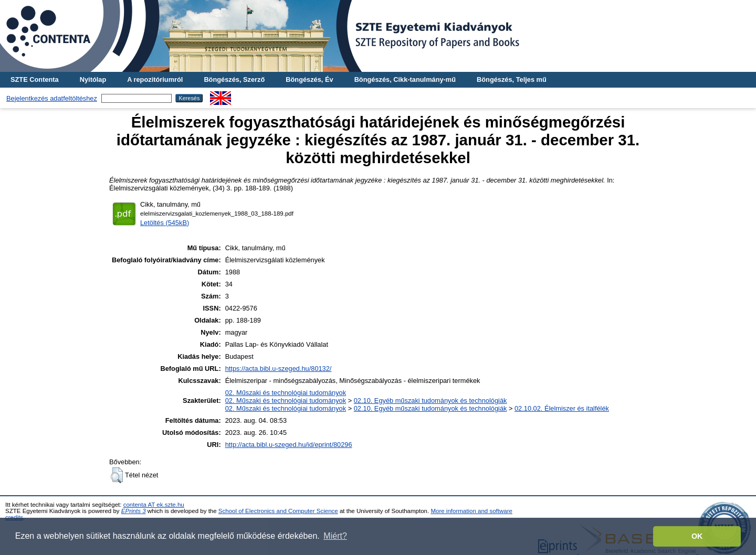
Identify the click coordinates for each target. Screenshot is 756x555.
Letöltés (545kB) (165, 223)
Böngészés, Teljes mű (512, 79)
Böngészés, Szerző (234, 79)
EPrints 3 (134, 511)
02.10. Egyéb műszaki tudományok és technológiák (430, 401)
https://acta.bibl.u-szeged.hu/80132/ (279, 369)
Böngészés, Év (309, 79)
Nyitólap (93, 79)
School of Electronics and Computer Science (278, 511)
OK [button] (697, 536)
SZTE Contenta (35, 79)
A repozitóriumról (155, 79)
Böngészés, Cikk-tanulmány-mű (405, 79)
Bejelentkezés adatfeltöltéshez (52, 98)
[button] (117, 475)
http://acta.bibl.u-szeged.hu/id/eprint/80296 (289, 445)
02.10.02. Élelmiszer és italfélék (562, 408)
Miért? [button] (335, 536)
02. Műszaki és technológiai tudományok (286, 393)
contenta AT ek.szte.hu (154, 505)
